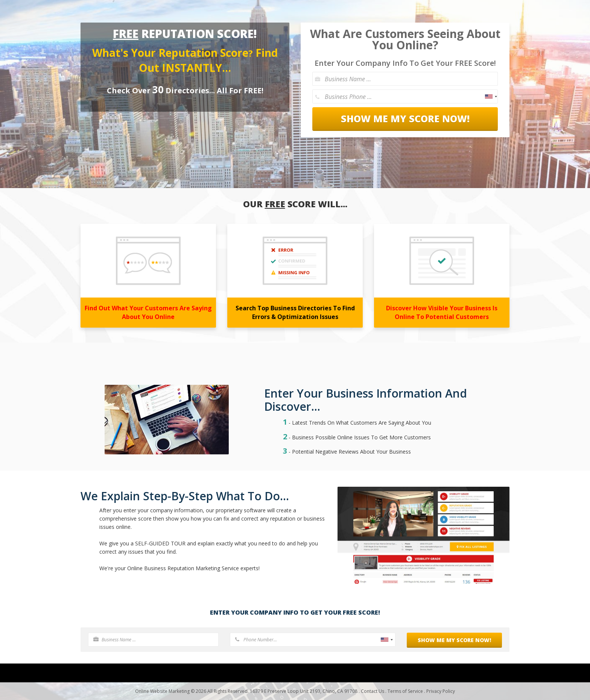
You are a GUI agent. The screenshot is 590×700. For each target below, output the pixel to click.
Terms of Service (405, 691)
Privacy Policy (441, 691)
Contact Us (373, 691)
